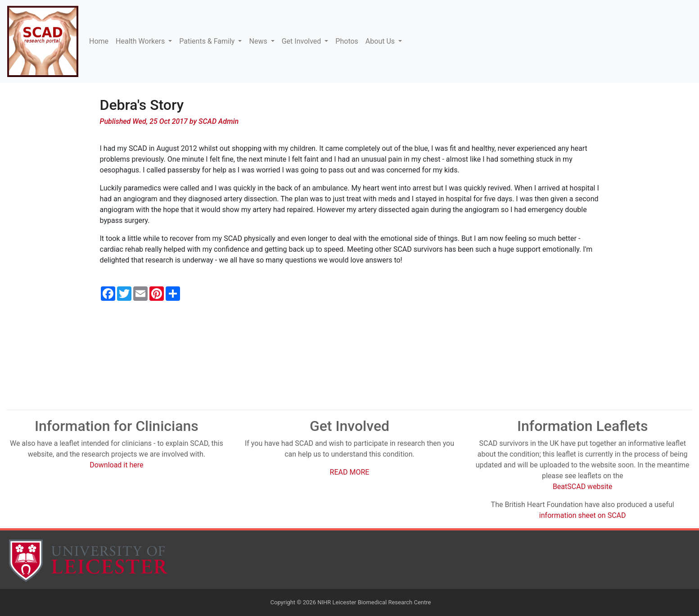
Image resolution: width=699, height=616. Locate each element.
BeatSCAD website (583, 487)
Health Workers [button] (141, 41)
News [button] (259, 41)
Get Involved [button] (302, 41)
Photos (347, 41)
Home (99, 41)
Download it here (116, 465)
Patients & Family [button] (208, 41)
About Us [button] (381, 41)
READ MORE (350, 472)
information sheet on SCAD (583, 515)
